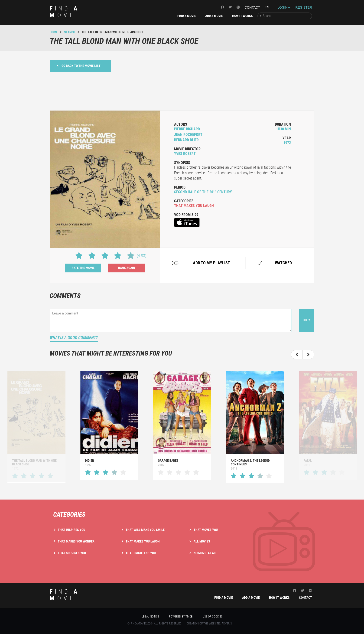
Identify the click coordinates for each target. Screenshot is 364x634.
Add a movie (214, 16)
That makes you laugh (143, 541)
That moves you (206, 530)
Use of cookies (213, 616)
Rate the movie (83, 268)
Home (54, 32)
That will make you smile (145, 530)
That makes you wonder (76, 541)
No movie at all (205, 553)
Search (70, 32)
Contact (252, 7)
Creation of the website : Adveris (209, 623)
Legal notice (150, 616)
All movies (202, 541)
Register (304, 7)
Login (284, 7)
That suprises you (72, 553)
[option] (109, 425)
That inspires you (71, 530)
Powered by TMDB (181, 616)
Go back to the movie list (79, 66)
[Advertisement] (182, 91)
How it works (242, 16)
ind (65, 12)
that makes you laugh (194, 206)
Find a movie (187, 16)
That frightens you (141, 553)
